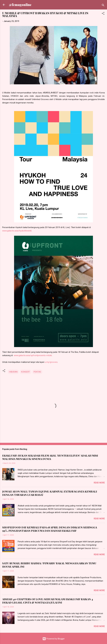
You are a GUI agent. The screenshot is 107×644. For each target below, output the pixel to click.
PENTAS (37, 372)
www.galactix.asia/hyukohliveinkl (17, 231)
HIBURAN (13, 372)
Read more (99, 483)
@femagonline (20, 5)
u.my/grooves (51, 362)
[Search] (103, 6)
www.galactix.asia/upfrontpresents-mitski (33, 355)
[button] (103, 14)
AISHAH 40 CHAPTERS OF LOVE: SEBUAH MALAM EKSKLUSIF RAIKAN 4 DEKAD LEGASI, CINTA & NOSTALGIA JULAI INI (48, 601)
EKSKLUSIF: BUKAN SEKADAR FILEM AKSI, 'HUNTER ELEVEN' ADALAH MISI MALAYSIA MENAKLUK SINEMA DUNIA (50, 457)
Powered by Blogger (54, 639)
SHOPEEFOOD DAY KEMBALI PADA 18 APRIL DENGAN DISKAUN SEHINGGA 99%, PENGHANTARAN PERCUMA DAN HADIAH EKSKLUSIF (50, 529)
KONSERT (26, 372)
